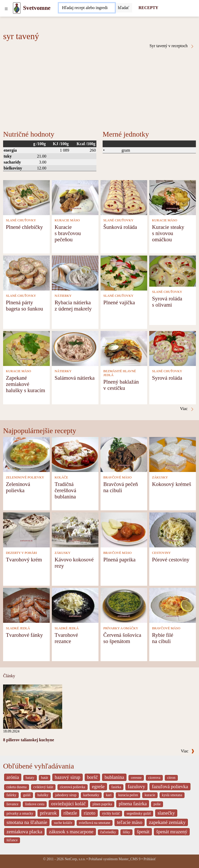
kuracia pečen (128, 795)
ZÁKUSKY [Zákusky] (160, 477)
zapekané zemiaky (167, 822)
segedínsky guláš (139, 813)
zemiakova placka (24, 832)
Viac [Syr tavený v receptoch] (187, 409)
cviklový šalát (43, 787)
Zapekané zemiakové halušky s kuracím (26, 384)
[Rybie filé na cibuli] (173, 605)
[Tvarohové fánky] (26, 605)
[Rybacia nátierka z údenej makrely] (75, 273)
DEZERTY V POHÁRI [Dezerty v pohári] (22, 553)
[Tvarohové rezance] (75, 605)
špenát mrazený (172, 832)
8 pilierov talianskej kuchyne (29, 740)
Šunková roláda (120, 227)
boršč (93, 777)
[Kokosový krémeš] (173, 454)
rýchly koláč (111, 813)
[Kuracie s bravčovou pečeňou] (75, 197)
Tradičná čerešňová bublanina (65, 490)
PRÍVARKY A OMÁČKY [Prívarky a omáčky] (121, 628)
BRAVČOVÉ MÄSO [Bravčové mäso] (118, 477)
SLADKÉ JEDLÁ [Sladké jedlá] (18, 628)
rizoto (90, 813)
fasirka (116, 787)
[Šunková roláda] (124, 197)
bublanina (114, 777)
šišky (126, 832)
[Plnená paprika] (124, 529)
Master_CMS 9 (130, 859)
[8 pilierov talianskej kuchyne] (33, 706)
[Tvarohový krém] (26, 529)
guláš (27, 795)
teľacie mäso (130, 822)
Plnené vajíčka (119, 302)
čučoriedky (108, 832)
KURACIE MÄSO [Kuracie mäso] (67, 220)
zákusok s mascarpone (71, 832)
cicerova (154, 778)
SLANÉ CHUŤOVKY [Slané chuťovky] (21, 220)
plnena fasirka (133, 804)
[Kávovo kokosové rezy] (75, 529)
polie (157, 804)
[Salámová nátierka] (75, 348)
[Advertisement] (99, 87)
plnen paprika (102, 804)
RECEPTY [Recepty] (148, 8)
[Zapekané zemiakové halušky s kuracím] (26, 348)
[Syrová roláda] (173, 348)
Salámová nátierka (75, 378)
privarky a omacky (20, 813)
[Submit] (124, 8)
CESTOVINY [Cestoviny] (161, 553)
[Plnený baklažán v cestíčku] (124, 348)
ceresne (136, 778)
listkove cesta (35, 804)
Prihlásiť (150, 859)
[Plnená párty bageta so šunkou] (26, 273)
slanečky (166, 813)
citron (171, 778)
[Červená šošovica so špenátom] (124, 605)
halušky (43, 795)
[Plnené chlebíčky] (26, 197)
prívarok (48, 813)
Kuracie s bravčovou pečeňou (68, 233)
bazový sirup (67, 777)
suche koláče (63, 823)
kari (109, 795)
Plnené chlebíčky (24, 227)
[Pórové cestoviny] (173, 529)
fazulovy (136, 786)
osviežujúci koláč (68, 804)
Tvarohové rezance (66, 638)
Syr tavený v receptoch (172, 46)
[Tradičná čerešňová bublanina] (75, 454)
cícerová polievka (72, 787)
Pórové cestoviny (171, 559)
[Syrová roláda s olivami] (173, 271)
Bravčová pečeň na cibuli (121, 487)
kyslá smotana (172, 795)
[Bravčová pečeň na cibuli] (124, 454)
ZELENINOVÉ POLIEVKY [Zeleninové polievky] (25, 477)
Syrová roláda (167, 378)
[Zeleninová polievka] (26, 454)
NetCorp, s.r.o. (75, 859)
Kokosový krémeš (172, 484)
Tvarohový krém (24, 559)
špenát (143, 832)
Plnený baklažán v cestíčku (121, 385)
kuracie (150, 795)
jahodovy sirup (66, 795)
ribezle (70, 813)
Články (9, 676)
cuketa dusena (17, 787)
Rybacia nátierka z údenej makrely (73, 305)
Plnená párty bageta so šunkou (24, 305)
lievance (12, 804)
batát (45, 778)
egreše (98, 786)
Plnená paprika (119, 559)
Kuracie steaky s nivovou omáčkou (168, 233)
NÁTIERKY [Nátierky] (63, 296)
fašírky (11, 795)
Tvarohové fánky (24, 635)
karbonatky (91, 795)
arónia (13, 777)
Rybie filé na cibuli (163, 638)
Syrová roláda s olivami (167, 302)
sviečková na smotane (95, 823)
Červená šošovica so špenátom (122, 638)
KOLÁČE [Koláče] (61, 477)
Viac (188, 751)
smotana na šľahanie (27, 822)
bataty (30, 778)
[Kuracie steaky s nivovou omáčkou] (173, 197)
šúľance (12, 840)
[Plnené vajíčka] (124, 273)
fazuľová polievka (170, 786)
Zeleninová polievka (18, 487)
